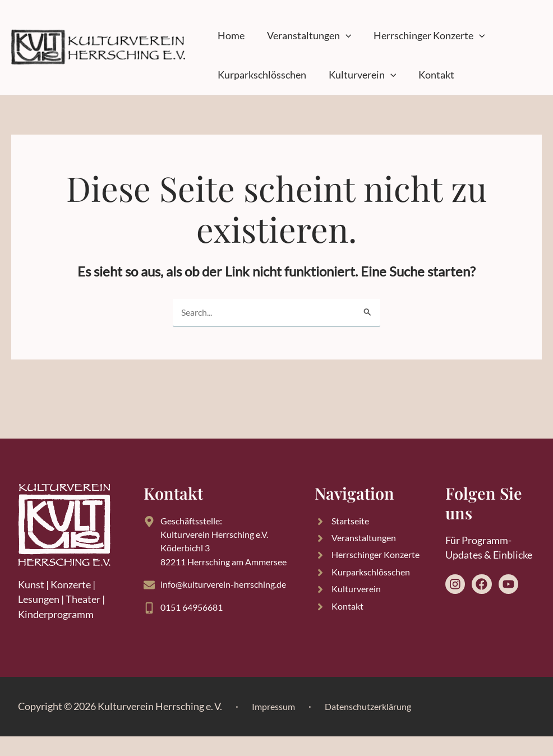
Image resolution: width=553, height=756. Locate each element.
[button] (329, 36)
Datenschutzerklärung (380, 726)
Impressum (276, 726)
